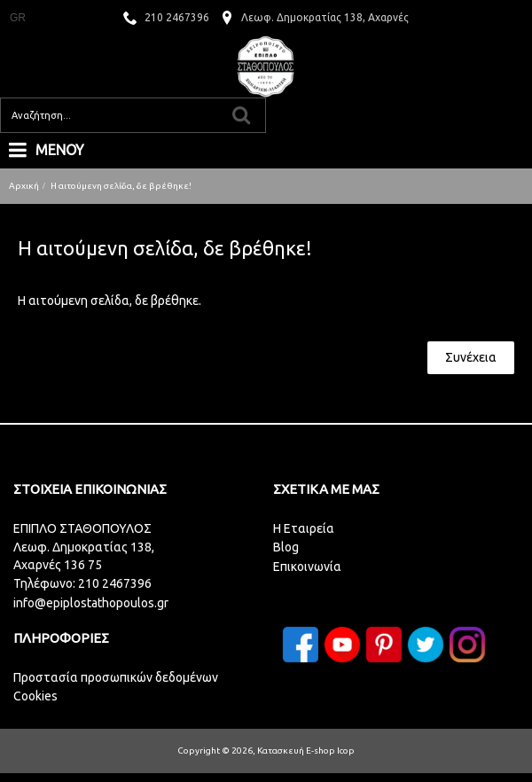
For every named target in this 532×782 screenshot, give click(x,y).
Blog (286, 547)
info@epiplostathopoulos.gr (91, 603)
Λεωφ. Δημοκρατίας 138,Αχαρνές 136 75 (84, 556)
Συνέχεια (471, 357)
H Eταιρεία (304, 528)
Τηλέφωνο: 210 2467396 (82, 583)
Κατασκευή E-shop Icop (306, 751)
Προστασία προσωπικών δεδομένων (116, 677)
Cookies (35, 696)
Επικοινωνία (307, 567)
